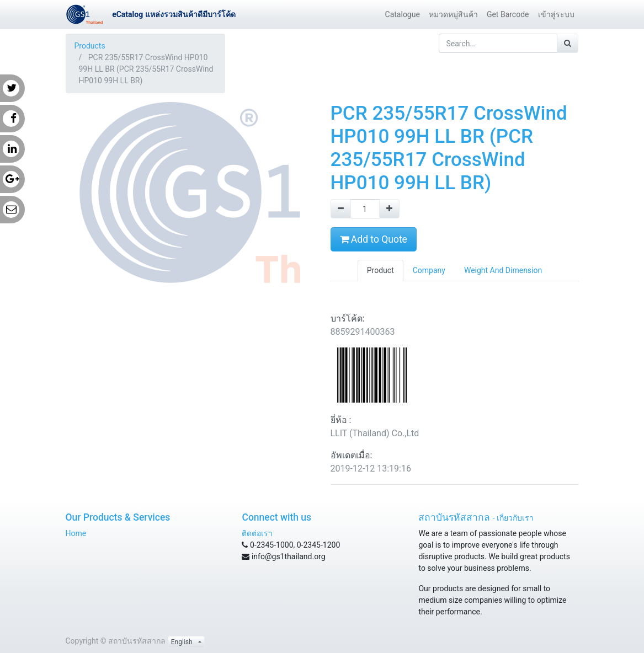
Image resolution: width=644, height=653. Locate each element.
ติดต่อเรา (257, 533)
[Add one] (389, 209)
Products (90, 46)
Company (429, 270)
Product (380, 270)
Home (76, 533)
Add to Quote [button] (374, 239)
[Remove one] (341, 209)
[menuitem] (403, 15)
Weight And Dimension (503, 270)
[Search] (568, 43)
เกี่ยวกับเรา (515, 518)
